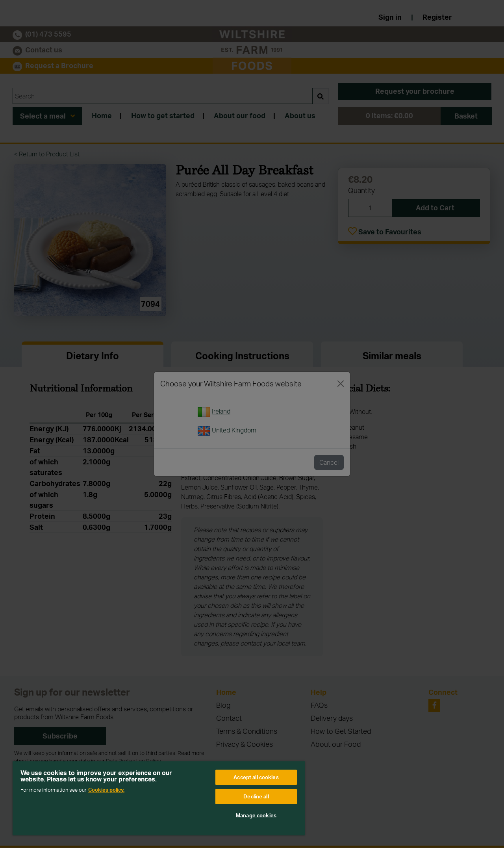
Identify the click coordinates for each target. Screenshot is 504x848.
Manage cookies (256, 815)
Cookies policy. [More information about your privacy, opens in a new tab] (106, 790)
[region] (159, 798)
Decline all (256, 796)
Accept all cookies (256, 777)
